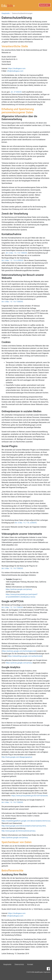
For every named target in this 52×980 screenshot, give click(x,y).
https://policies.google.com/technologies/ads (19, 651)
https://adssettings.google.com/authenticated (25, 656)
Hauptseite (6, 13)
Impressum (47, 972)
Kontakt (30, 964)
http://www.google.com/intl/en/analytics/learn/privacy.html (24, 826)
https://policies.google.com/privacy (19, 589)
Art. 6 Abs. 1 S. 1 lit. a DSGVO (26, 523)
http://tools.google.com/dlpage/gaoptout (17, 757)
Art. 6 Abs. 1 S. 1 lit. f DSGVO (16, 253)
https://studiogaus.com (17, 68)
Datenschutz (19, 964)
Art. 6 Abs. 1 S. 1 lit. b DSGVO (12, 260)
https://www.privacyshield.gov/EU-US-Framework (30, 796)
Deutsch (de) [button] (44, 5)
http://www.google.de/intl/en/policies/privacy (18, 831)
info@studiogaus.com (15, 71)
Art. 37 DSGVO (16, 92)
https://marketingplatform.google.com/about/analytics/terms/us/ (26, 821)
